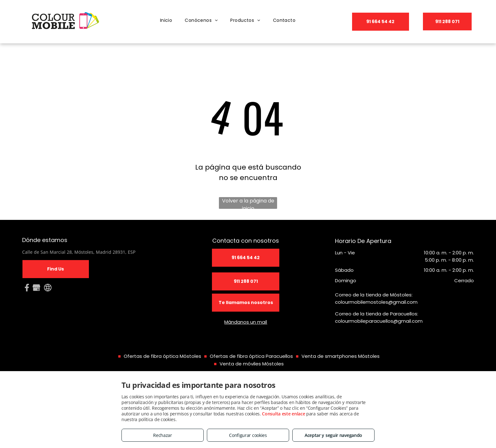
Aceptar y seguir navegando (333, 435)
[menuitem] (166, 20)
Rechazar (163, 435)
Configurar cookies (248, 435)
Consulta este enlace (283, 414)
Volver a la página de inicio (248, 203)
